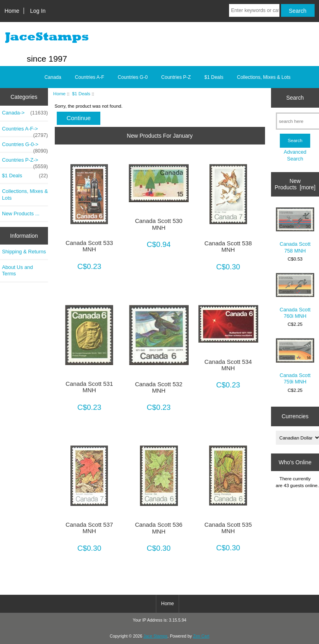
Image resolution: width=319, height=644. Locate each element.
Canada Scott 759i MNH (295, 361)
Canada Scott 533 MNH (89, 246)
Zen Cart (201, 636)
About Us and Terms (17, 270)
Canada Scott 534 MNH (228, 365)
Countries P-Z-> (25, 162)
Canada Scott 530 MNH (159, 224)
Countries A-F (89, 77)
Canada (53, 77)
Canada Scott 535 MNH (228, 528)
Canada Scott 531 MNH (89, 387)
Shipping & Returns (24, 252)
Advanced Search (295, 155)
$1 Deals (81, 93)
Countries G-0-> (25, 146)
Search (295, 98)
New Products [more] (295, 184)
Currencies (295, 416)
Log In (38, 11)
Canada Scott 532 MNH (159, 387)
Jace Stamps (156, 636)
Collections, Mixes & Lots (264, 77)
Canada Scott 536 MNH (159, 528)
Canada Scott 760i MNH (295, 296)
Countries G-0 (133, 77)
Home (12, 11)
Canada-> (25, 113)
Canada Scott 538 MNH (228, 247)
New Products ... (21, 214)
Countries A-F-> (25, 131)
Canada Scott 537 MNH (89, 528)
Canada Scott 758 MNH (295, 231)
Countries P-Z (176, 77)
